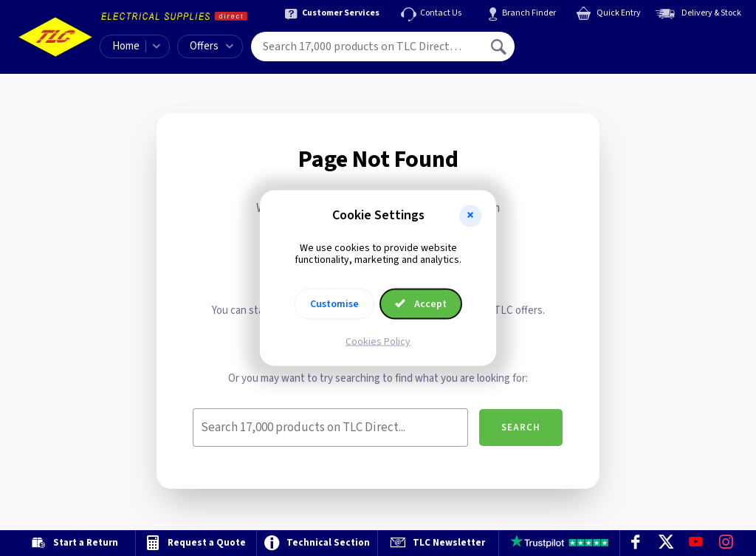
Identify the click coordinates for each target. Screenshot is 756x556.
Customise (334, 304)
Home (126, 46)
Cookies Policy (378, 342)
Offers (212, 46)
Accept (421, 304)
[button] (470, 216)
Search (521, 428)
